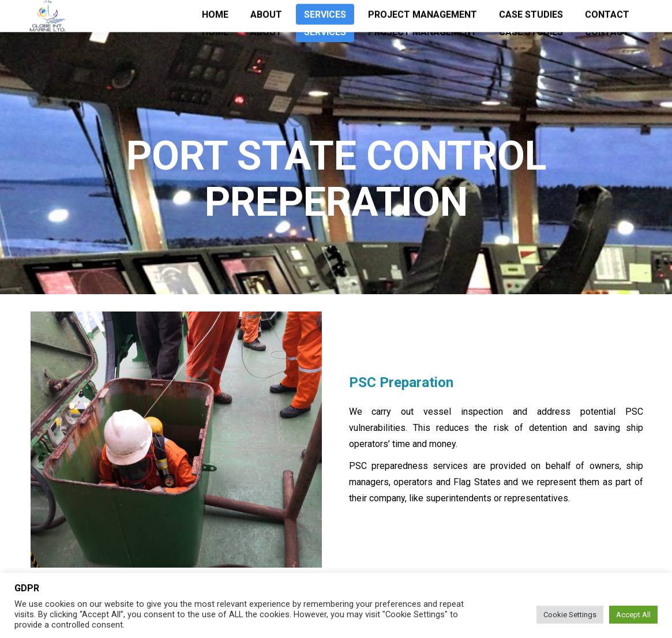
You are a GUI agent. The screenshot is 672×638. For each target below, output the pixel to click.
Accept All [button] (633, 615)
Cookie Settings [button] (570, 615)
